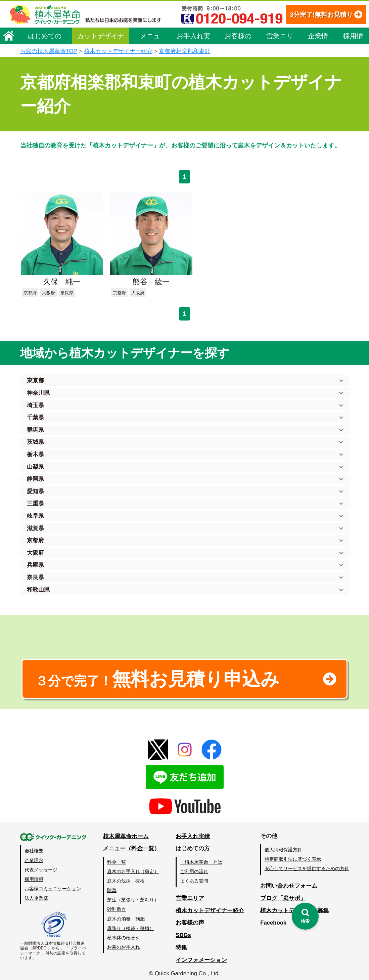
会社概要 (34, 846)
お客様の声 (238, 38)
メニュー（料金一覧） (132, 844)
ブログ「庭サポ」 (283, 893)
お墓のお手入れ (124, 942)
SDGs (184, 930)
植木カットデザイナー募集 (294, 906)
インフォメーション (202, 955)
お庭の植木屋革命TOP (49, 51)
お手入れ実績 (193, 38)
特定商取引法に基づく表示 (293, 854)
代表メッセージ (41, 865)
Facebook (273, 918)
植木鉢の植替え (124, 933)
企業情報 (318, 38)
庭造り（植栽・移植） (131, 923)
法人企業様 (36, 893)
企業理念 (34, 855)
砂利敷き (117, 904)
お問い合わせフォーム (289, 881)
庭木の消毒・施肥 (126, 914)
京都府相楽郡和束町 (184, 51)
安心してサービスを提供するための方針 (307, 864)
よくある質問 (194, 876)
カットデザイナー (101, 38)
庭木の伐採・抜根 (126, 876)
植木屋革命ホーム (126, 831)
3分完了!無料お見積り (314, 14)
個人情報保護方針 (283, 845)
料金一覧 (117, 857)
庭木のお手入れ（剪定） (133, 867)
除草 (112, 886)
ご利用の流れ (194, 867)
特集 (182, 943)
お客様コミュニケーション (53, 884)
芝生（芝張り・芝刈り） (133, 895)
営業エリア (280, 38)
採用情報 (353, 38)
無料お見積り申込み (163, 673)
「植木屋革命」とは (201, 857)
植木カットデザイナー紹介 (118, 51)
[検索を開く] (305, 916)
